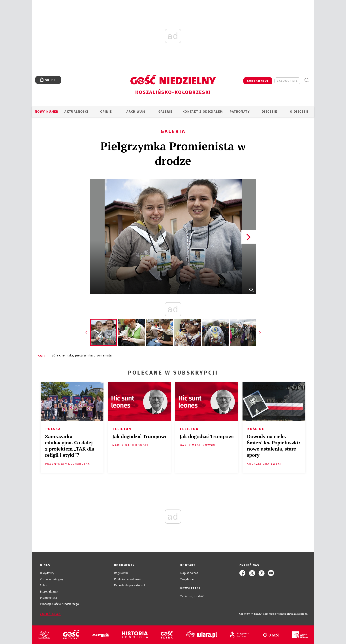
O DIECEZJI (299, 112)
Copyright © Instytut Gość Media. (258, 614)
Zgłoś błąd (50, 614)
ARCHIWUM (136, 112)
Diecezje (269, 112)
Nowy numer (47, 112)
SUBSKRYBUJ (258, 81)
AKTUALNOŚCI (76, 112)
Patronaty (240, 112)
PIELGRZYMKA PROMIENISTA (93, 355)
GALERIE (165, 112)
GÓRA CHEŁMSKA (62, 355)
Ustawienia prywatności (130, 585)
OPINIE (106, 112)
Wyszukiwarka (307, 80)
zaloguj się (287, 81)
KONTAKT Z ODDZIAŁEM (203, 112)
